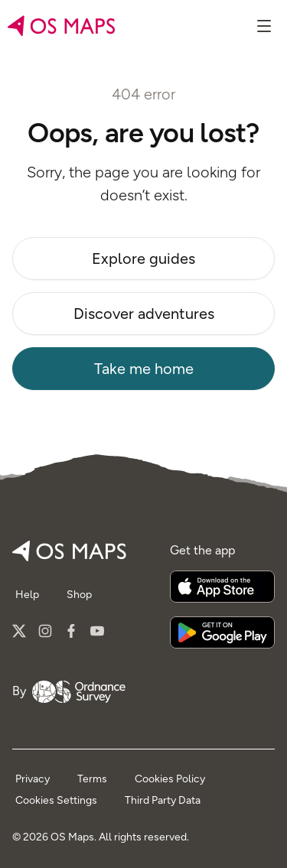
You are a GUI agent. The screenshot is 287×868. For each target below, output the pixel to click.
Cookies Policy (170, 779)
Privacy (33, 779)
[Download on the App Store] (222, 587)
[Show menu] (264, 26)
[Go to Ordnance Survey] (79, 691)
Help (27, 595)
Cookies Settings (56, 800)
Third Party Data (163, 800)
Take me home (144, 369)
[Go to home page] (62, 26)
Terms (92, 779)
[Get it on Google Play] (222, 632)
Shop (79, 595)
